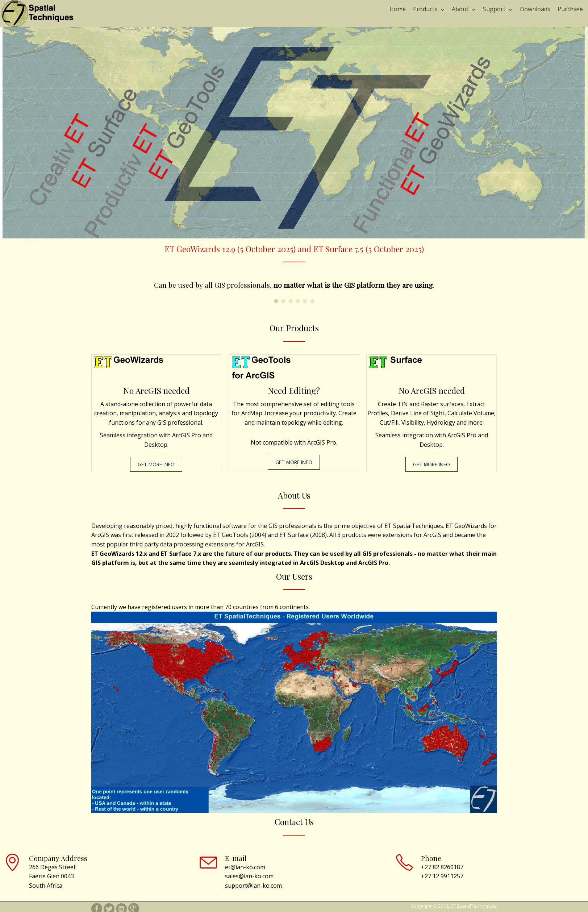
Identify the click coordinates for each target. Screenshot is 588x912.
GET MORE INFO (156, 464)
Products (425, 9)
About (460, 9)
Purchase (570, 9)
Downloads (535, 9)
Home (398, 9)
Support (494, 9)
